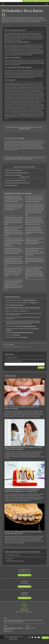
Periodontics (11, 345)
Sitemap (16, 639)
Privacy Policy (11, 639)
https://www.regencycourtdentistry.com (25, 612)
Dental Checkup (16, 347)
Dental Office (10, 559)
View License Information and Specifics (26, 326)
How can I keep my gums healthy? (14, 175)
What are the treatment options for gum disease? (17, 173)
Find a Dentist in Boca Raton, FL (15, 361)
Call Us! (41, 1)
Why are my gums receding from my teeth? (16, 180)
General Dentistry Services (13, 555)
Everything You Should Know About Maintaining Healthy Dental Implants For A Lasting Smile (22, 490)
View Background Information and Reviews (23, 332)
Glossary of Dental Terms (29, 300)
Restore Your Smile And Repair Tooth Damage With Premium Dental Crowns (23, 532)
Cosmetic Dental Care (12, 358)
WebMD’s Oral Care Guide (16, 305)
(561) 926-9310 (6, 22)
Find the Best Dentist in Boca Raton (15, 561)
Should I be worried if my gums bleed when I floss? (18, 183)
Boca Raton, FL (8, 347)
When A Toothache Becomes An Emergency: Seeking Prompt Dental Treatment (23, 448)
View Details (17, 335)
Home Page (34, 303)
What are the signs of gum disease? (14, 170)
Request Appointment (28, 1)
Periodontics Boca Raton (25, 129)
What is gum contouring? (11, 185)
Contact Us (25, 598)
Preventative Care (25, 347)
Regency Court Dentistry (11, 116)
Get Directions (24, 575)
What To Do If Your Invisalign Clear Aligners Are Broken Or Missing (22, 407)
